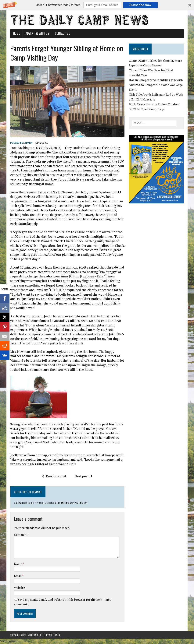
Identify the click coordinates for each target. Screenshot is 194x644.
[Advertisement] (157, 233)
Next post (84, 477)
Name (18, 564)
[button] (97, 5)
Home (16, 33)
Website (19, 588)
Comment (20, 535)
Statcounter (8, 641)
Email (18, 576)
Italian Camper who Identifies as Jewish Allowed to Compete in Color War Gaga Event (156, 85)
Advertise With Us (37, 33)
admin (28, 143)
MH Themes (54, 635)
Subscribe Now (140, 5)
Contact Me (62, 33)
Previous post (54, 477)
